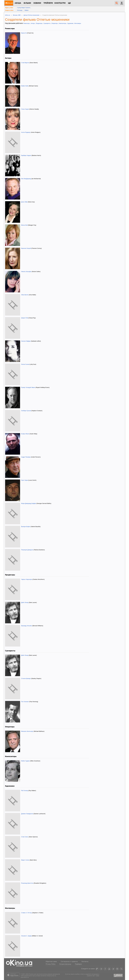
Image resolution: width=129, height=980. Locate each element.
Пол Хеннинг (25, 702)
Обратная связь (51, 962)
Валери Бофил (26, 527)
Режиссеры (27, 23)
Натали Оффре (26, 341)
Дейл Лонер (25, 602)
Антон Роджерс (26, 132)
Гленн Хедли (25, 109)
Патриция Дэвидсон (27, 550)
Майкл (27, 10)
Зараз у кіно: (9, 8)
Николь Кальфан (26, 272)
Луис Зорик (25, 480)
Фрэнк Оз (24, 33)
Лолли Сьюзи (25, 364)
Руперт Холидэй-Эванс (28, 387)
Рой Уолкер (25, 791)
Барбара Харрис (26, 155)
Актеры (33, 23)
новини (37, 3)
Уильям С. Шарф (26, 936)
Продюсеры (39, 23)
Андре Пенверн (26, 457)
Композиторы (63, 23)
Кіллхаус (20, 10)
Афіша (18, 3)
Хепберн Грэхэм (26, 411)
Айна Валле (25, 295)
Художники (70, 23)
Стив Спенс (25, 837)
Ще (69, 3)
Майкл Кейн (25, 86)
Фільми (27, 3)
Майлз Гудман (25, 761)
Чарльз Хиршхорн (27, 579)
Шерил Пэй (25, 318)
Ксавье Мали (25, 434)
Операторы (55, 23)
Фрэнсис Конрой (26, 248)
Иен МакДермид (26, 179)
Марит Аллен (25, 860)
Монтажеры (78, 23)
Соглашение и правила (69, 962)
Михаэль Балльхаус (27, 731)
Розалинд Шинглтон (27, 883)
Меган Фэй (24, 225)
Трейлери (48, 3)
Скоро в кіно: (9, 10)
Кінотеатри (60, 3)
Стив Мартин (25, 63)
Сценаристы (47, 23)
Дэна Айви (24, 202)
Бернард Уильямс (27, 626)
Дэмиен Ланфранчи (27, 814)
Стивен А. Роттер (26, 913)
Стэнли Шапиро (26, 678)
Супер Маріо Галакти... (24, 8)
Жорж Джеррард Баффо (29, 503)
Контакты (85, 962)
